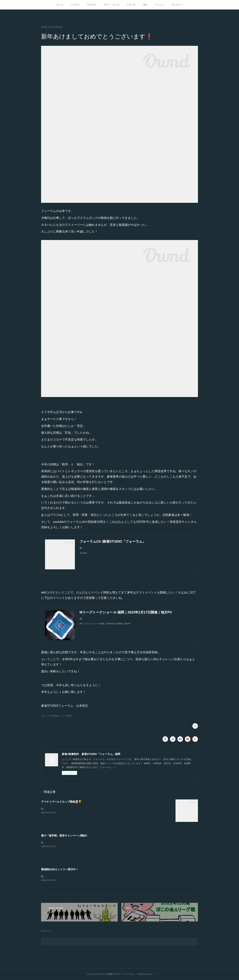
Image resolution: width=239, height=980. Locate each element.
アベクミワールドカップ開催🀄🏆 (61, 802)
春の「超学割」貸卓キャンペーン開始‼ (64, 836)
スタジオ (131, 5)
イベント (159, 5)
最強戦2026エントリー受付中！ (60, 869)
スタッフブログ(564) (50, 716)
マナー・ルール (111, 5)
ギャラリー (177, 5)
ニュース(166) (65, 716)
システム (75, 5)
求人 (145, 5)
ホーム (60, 5)
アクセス (91, 5)
